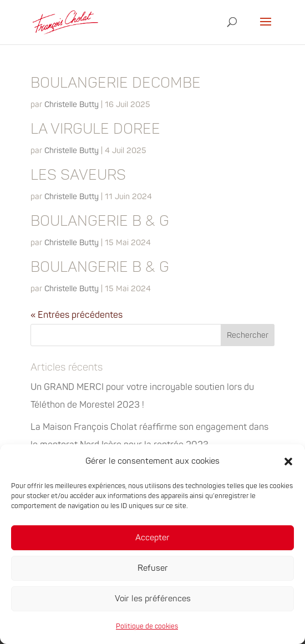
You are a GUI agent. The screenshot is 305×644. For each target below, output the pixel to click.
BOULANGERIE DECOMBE (116, 83)
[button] (288, 462)
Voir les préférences (153, 599)
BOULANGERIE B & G (100, 221)
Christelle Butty (72, 105)
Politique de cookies (147, 627)
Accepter (152, 538)
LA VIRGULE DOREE (95, 129)
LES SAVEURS (78, 175)
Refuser (153, 568)
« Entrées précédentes (77, 315)
